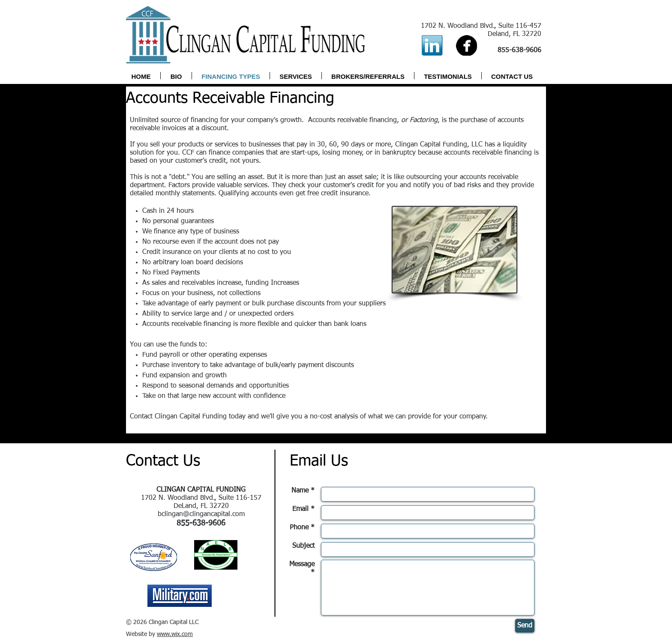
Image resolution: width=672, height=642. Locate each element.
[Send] (525, 626)
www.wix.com (175, 634)
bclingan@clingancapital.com (201, 514)
